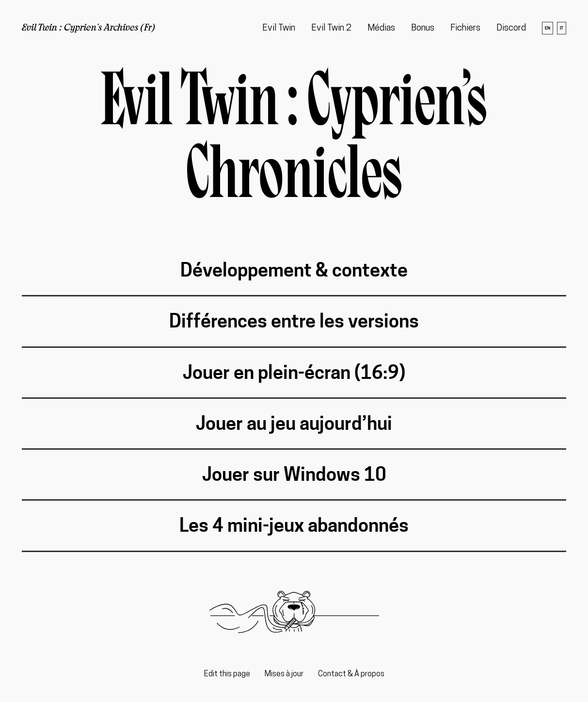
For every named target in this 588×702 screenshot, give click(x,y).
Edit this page (227, 674)
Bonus (423, 28)
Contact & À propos (351, 674)
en (548, 28)
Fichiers (465, 28)
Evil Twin (279, 28)
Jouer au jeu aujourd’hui (294, 423)
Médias (381, 28)
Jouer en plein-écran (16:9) (294, 372)
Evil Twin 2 (331, 28)
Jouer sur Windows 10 (294, 474)
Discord (511, 28)
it (562, 28)
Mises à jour (284, 674)
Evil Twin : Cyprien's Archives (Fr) (89, 28)
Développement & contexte (294, 270)
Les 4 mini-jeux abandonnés (294, 525)
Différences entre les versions (294, 321)
